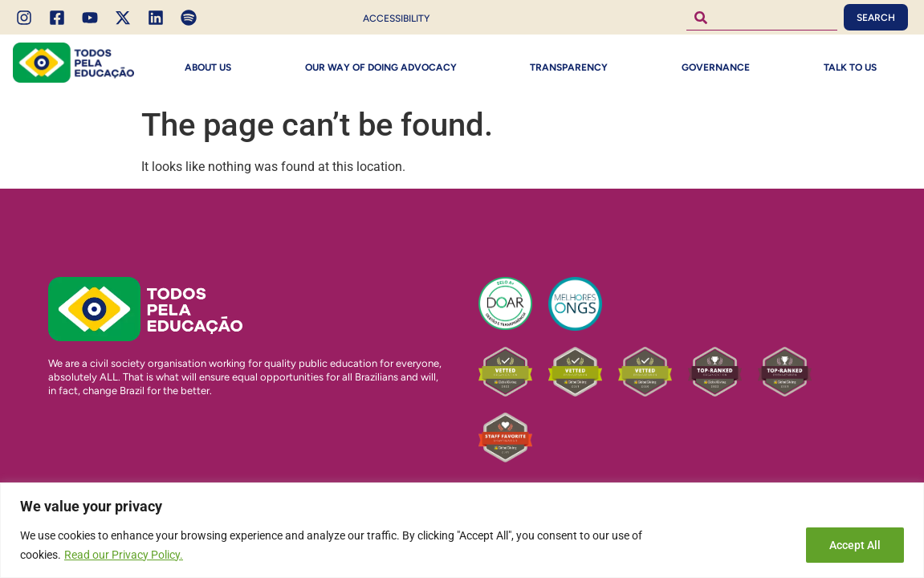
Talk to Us (850, 67)
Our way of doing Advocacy (381, 67)
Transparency (569, 67)
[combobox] (762, 17)
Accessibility (396, 18)
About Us (208, 67)
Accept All (855, 545)
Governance (716, 67)
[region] (462, 530)
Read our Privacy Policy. (124, 555)
